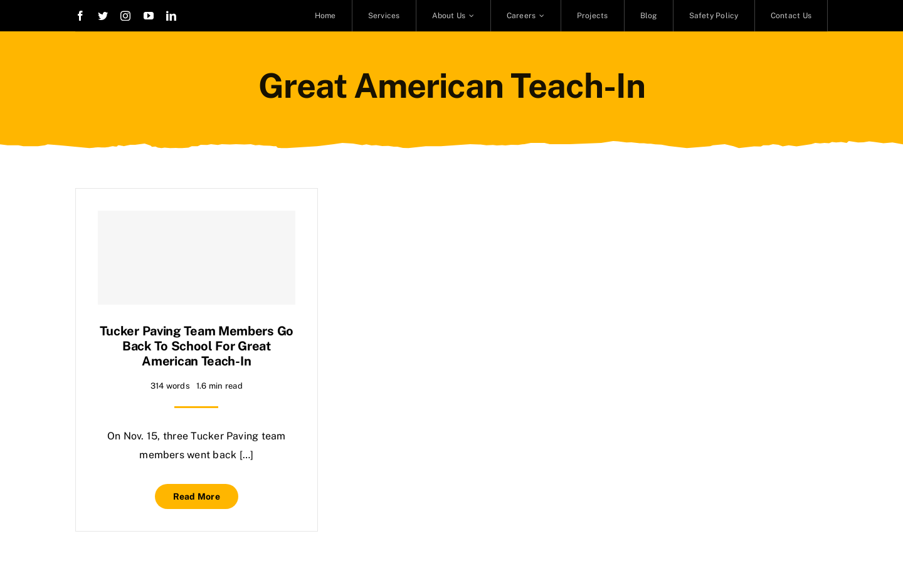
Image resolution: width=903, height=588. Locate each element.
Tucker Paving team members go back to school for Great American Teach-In (197, 346)
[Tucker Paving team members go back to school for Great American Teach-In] (197, 258)
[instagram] (125, 16)
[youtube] (149, 16)
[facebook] (80, 16)
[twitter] (103, 16)
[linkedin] (171, 16)
